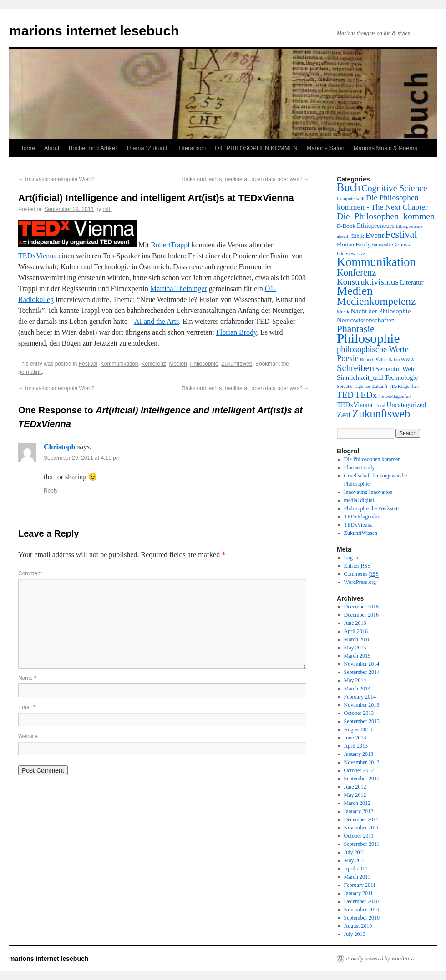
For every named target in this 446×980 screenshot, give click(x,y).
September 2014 (362, 672)
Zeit (344, 415)
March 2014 (357, 689)
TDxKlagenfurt (404, 386)
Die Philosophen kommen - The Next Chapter (382, 202)
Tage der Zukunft (370, 386)
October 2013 (359, 713)
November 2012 (362, 762)
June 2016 (355, 623)
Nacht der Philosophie (380, 311)
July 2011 (355, 852)
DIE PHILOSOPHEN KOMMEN (256, 148)
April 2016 (356, 631)
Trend (379, 405)
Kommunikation (119, 364)
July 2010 (355, 934)
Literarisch (192, 148)
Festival (88, 364)
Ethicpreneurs (376, 226)
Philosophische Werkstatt (372, 508)
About (52, 148)
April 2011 (356, 869)
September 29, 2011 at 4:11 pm (82, 458)
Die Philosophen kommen (373, 459)
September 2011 (362, 844)
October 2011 (359, 836)
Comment (30, 573)
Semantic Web (395, 369)
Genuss (401, 244)
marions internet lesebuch (94, 31)
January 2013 (359, 754)
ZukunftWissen (361, 533)
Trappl (180, 245)
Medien (178, 364)
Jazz (361, 254)
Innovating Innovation (368, 492)
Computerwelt (351, 199)
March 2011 (357, 877)
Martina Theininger (179, 289)
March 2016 (357, 639)
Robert (161, 245)
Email (27, 707)
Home (27, 148)
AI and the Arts (157, 321)
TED (345, 395)
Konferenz (154, 364)
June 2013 (355, 738)
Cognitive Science (395, 188)
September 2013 (362, 721)
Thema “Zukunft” (147, 148)
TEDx (366, 395)
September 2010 (362, 918)
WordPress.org (360, 582)
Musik (343, 312)
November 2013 (362, 705)
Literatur (412, 282)
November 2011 (362, 828)
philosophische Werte (373, 349)
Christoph (59, 447)
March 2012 (357, 803)
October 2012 (359, 770)
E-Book (346, 226)
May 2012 (355, 795)
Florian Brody (236, 332)
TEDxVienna (37, 256)
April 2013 (356, 746)
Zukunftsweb (237, 364)
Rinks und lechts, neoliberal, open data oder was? (246, 179)
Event (375, 235)
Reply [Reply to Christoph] (51, 491)
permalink (30, 372)
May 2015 (355, 648)
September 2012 (362, 779)
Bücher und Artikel (93, 148)
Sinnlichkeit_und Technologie (377, 377)
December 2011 (361, 819)
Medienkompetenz (376, 301)
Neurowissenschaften (366, 320)
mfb (107, 209)
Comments (361, 574)
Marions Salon (326, 148)
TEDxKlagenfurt (395, 396)
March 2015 (357, 656)
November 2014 (362, 664)
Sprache (345, 386)
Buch (349, 187)
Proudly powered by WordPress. (381, 959)
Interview (346, 254)
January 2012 (359, 811)
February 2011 (360, 885)
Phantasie (356, 329)
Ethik (357, 236)
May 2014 (355, 680)
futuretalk (381, 245)
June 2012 (355, 787)
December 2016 (361, 615)
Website (28, 736)
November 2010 (362, 910)
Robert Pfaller (374, 359)
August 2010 (358, 926)
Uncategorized (406, 405)
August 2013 (358, 729)
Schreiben (355, 368)
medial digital (359, 500)
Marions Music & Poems (385, 148)
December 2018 (361, 607)
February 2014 (360, 697)
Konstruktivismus (368, 282)
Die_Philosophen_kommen (386, 216)
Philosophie (204, 364)
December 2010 (361, 901)
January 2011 (359, 893)
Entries (357, 566)
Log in (351, 558)
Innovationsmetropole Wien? (56, 179)
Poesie (348, 358)
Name (27, 678)
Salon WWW (402, 359)
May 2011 (355, 860)
